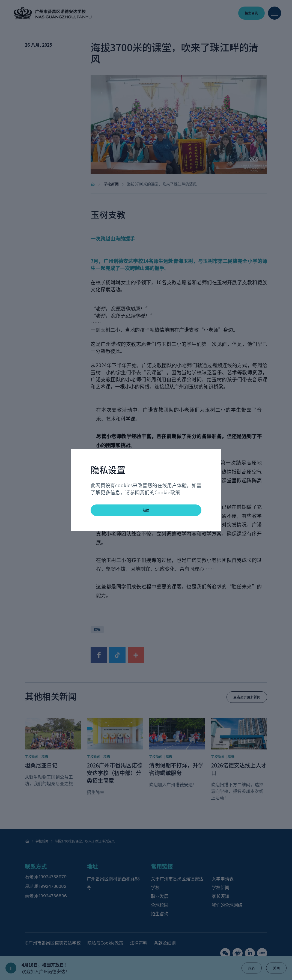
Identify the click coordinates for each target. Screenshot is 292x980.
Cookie (162, 492)
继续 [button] (146, 510)
